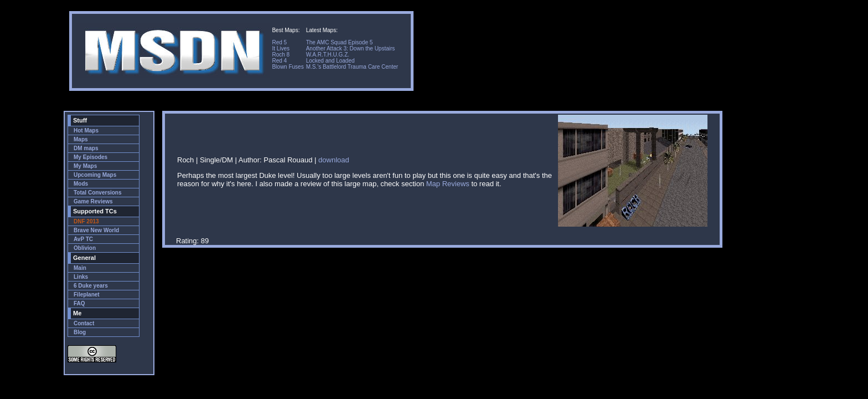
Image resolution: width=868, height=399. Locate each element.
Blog (80, 332)
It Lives (281, 48)
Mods (81, 184)
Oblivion (85, 248)
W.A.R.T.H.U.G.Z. (328, 55)
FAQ (79, 303)
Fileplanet (87, 295)
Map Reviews (448, 184)
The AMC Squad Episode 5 (340, 42)
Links (81, 277)
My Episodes (91, 157)
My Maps (85, 166)
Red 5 (279, 42)
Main (80, 268)
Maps (81, 139)
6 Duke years (91, 286)
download (334, 160)
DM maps (86, 148)
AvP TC (83, 239)
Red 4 (279, 61)
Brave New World (96, 230)
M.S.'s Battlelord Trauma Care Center (352, 67)
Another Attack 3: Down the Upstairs (351, 48)
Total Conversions (98, 193)
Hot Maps (86, 131)
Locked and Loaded (330, 61)
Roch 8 (281, 55)
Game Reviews (93, 201)
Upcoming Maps (95, 175)
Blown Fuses (288, 67)
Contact (84, 323)
